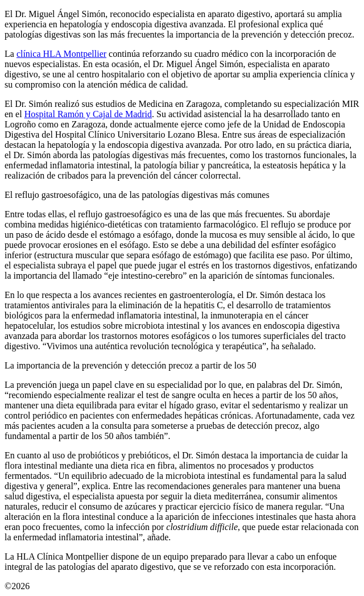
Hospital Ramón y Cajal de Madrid (88, 114)
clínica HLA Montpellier (61, 54)
